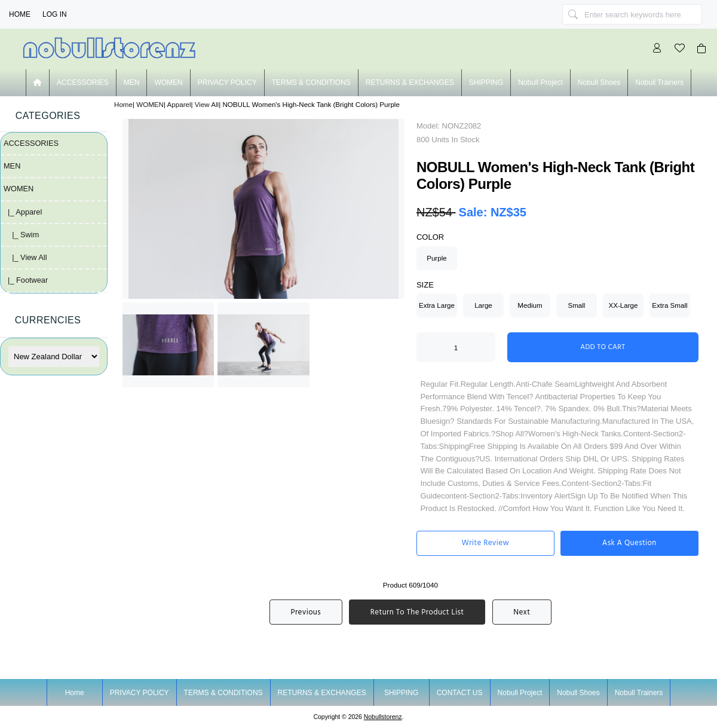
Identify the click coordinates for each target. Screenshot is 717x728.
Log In (55, 14)
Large (483, 305)
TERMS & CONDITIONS (311, 82)
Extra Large (437, 305)
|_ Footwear (26, 280)
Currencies (48, 320)
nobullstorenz (383, 717)
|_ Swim (21, 235)
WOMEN (150, 104)
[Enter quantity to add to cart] (456, 347)
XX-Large (623, 305)
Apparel (179, 104)
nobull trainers (659, 82)
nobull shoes (599, 82)
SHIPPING (486, 82)
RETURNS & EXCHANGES (410, 82)
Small (576, 305)
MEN (132, 82)
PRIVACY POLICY (227, 82)
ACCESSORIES (83, 82)
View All (207, 104)
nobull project (540, 82)
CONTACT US (460, 693)
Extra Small (669, 305)
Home (20, 14)
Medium (530, 305)
